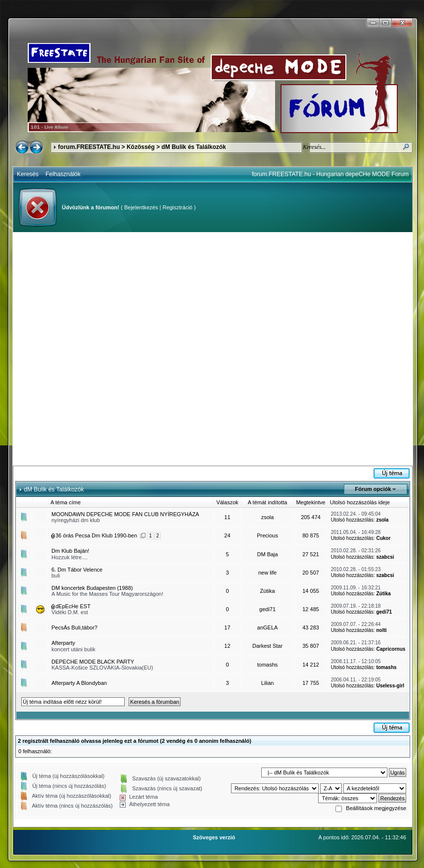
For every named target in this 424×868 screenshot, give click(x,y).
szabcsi (385, 557)
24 (227, 535)
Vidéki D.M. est (70, 612)
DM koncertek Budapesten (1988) (92, 588)
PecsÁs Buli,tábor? (74, 627)
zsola (268, 517)
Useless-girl (390, 686)
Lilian (268, 683)
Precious (267, 535)
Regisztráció (177, 207)
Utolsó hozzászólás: (353, 520)
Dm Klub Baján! (70, 551)
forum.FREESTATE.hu (89, 147)
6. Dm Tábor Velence (77, 570)
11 (227, 517)
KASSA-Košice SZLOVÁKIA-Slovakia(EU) (102, 668)
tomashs (268, 665)
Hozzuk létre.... (70, 557)
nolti (381, 630)
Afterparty (63, 643)
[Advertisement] (114, 349)
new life (267, 573)
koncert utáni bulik (73, 649)
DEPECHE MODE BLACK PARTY (93, 662)
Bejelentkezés (141, 207)
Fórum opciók (373, 489)
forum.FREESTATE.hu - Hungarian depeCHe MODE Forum (330, 174)
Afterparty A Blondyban (79, 683)
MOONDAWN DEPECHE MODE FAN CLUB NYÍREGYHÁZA (125, 514)
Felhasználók (63, 174)
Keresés (28, 174)
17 (227, 627)
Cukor (383, 538)
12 (227, 646)
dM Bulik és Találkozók (193, 147)
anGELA (268, 627)
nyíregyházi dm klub (76, 520)
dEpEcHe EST (73, 606)
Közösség (141, 147)
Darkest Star (267, 646)
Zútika (268, 591)
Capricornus (391, 649)
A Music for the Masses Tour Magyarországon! (107, 594)
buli (56, 576)
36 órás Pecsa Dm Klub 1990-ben (96, 535)
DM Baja (267, 554)
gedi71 (267, 609)
